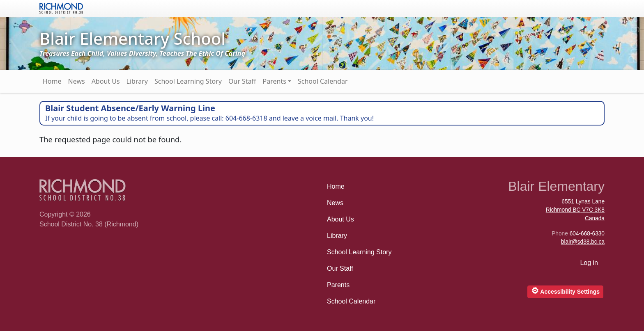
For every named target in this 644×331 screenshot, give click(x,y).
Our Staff (242, 81)
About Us (106, 81)
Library (137, 81)
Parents (275, 81)
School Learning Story (188, 81)
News (77, 81)
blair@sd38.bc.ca (583, 242)
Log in (589, 263)
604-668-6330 (587, 234)
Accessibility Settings (565, 291)
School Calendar (323, 81)
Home (52, 81)
